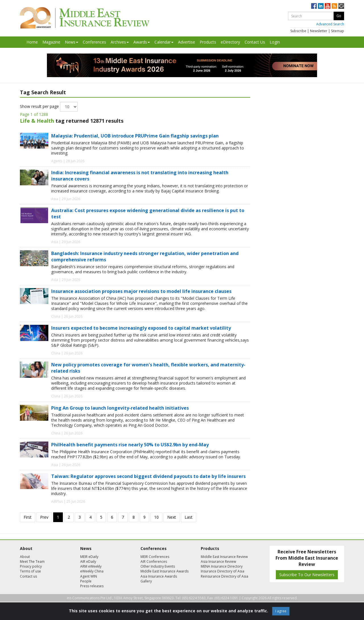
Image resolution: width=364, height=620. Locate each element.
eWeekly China (92, 571)
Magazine (51, 42)
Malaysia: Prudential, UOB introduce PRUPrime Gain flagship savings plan (135, 136)
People (86, 581)
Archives (120, 42)
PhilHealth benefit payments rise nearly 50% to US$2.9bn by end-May (130, 445)
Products (208, 42)
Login (275, 42)
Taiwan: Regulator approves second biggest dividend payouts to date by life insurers (148, 476)
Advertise (187, 42)
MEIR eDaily (89, 557)
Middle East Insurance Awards (165, 571)
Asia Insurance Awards (159, 576)
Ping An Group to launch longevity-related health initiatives (120, 408)
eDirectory (230, 42)
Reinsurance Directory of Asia (225, 576)
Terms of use (30, 571)
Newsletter (319, 31)
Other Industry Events (158, 566)
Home (32, 42)
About (25, 557)
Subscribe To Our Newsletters (307, 575)
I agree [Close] (281, 611)
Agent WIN (89, 576)
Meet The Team (32, 562)
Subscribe (298, 31)
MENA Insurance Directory (222, 566)
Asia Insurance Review (218, 562)
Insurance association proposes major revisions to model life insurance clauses (141, 291)
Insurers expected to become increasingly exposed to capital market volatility (141, 328)
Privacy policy (31, 566)
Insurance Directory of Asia (223, 571)
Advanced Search (330, 24)
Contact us (28, 576)
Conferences (94, 42)
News (72, 42)
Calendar (164, 42)
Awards (142, 42)
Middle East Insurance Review (224, 557)
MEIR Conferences (155, 557)
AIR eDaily (88, 562)
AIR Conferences (154, 562)
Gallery (146, 581)
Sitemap (338, 31)
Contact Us (255, 42)
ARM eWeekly (91, 566)
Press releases (92, 586)
